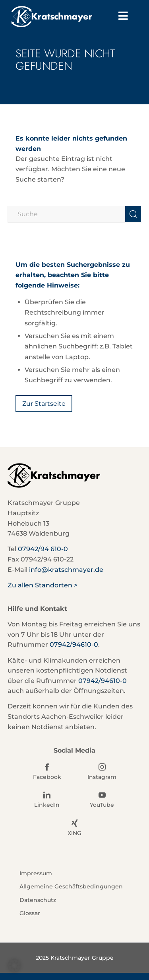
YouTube (102, 805)
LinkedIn (47, 805)
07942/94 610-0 (43, 549)
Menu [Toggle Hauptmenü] (128, 16)
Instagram (102, 777)
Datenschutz (38, 900)
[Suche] (75, 214)
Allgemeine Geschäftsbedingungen (71, 886)
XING (74, 833)
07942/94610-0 (74, 645)
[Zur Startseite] (44, 404)
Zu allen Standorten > (43, 585)
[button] (14, 966)
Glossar (30, 913)
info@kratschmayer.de (66, 570)
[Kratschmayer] (62, 17)
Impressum (36, 873)
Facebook (47, 777)
